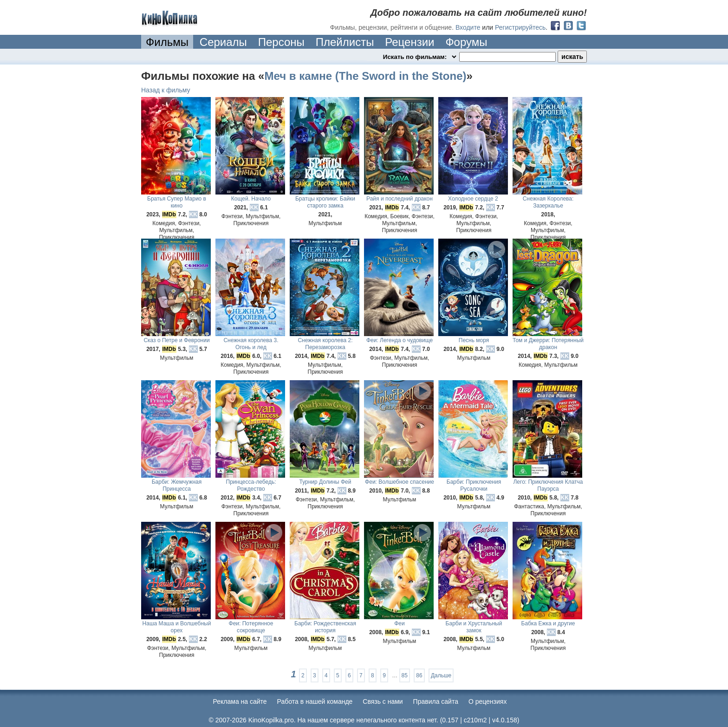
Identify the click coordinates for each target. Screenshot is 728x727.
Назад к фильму (166, 90)
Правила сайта (436, 701)
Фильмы (167, 42)
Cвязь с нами (383, 701)
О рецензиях (488, 701)
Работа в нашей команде (315, 701)
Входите (468, 27)
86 (419, 675)
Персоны (281, 42)
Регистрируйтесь (520, 27)
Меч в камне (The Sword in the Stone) (365, 76)
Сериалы (223, 42)
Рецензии (409, 42)
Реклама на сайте (240, 701)
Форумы (466, 42)
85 (405, 675)
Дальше (441, 675)
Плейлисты (345, 42)
